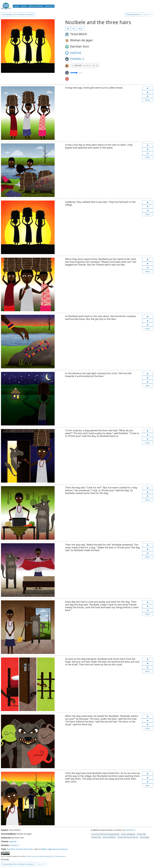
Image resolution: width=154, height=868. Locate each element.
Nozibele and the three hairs (20, 849)
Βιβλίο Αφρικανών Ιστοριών (54, 849)
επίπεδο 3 (130, 830)
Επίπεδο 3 (77, 59)
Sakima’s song (96, 837)
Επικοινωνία (49, 6)
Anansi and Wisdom (109, 837)
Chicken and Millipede (128, 834)
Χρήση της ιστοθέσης (36, 6)
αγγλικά (76, 53)
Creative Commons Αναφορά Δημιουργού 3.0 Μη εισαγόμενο (46, 856)
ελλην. (80, 29)
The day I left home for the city (128, 837)
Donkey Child (141, 834)
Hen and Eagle (144, 837)
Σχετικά (24, 6)
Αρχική (16, 6)
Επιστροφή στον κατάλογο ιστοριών (18, 14)
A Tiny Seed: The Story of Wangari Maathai (105, 834)
